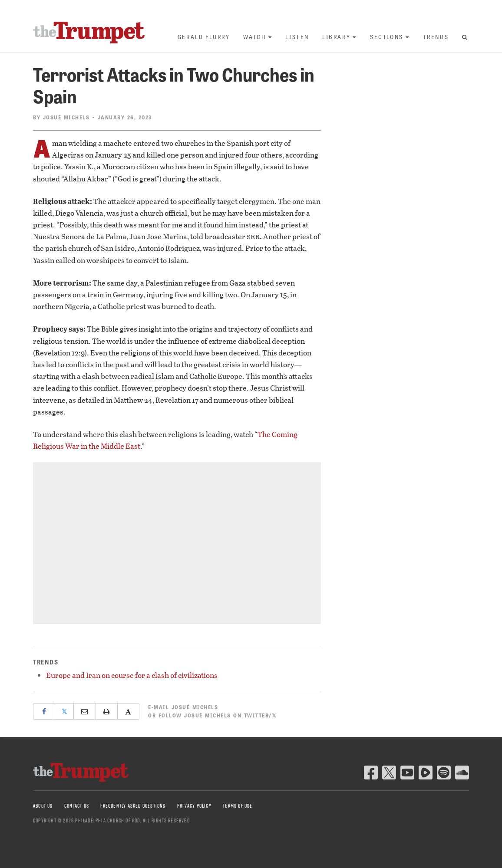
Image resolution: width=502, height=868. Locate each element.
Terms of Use (238, 806)
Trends (436, 37)
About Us (43, 806)
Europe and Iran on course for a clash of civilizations (132, 675)
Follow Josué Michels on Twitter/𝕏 (218, 715)
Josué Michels (66, 117)
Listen (297, 37)
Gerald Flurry (204, 37)
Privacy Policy (194, 806)
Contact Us (77, 806)
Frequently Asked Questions (133, 806)
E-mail (183, 707)
